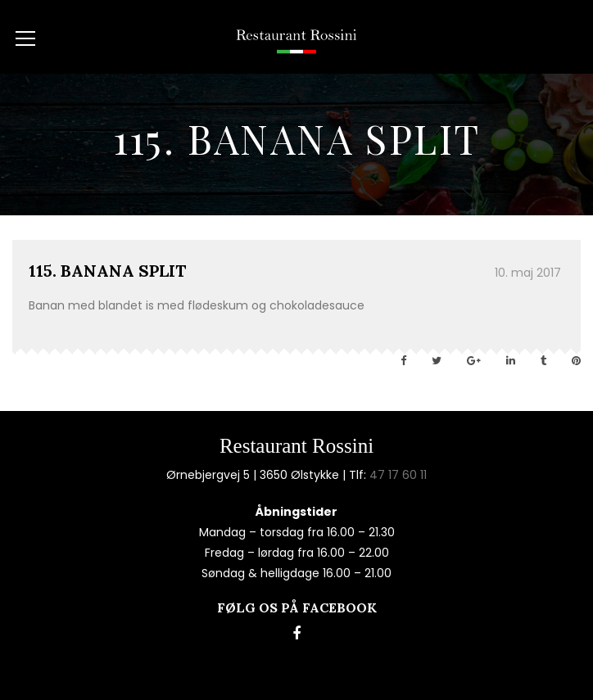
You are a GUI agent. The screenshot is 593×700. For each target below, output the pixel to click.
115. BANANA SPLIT (107, 271)
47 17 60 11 (398, 475)
